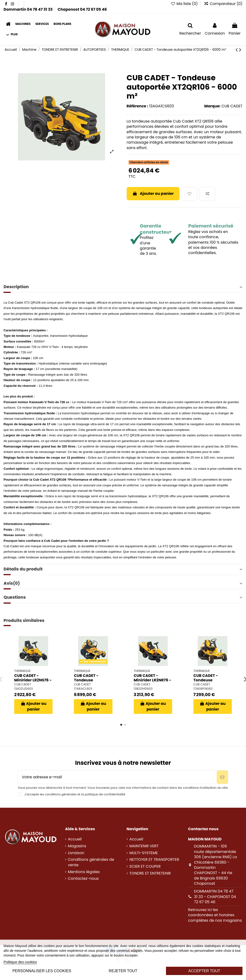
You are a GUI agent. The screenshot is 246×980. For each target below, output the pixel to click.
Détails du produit (123, 569)
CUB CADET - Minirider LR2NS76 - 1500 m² (33, 680)
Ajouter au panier (153, 194)
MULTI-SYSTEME (144, 853)
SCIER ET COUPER (145, 866)
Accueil (75, 839)
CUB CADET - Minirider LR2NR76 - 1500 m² (153, 680)
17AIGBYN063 (203, 689)
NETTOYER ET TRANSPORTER (154, 860)
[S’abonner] (222, 777)
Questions (123, 597)
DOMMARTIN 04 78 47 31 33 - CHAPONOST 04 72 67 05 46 (215, 897)
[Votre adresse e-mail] (117, 777)
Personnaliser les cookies (42, 971)
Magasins (77, 846)
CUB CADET (232, 106)
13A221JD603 (24, 689)
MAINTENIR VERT (144, 846)
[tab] (123, 287)
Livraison (76, 853)
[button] (12, 35)
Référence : (137, 106)
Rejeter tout (123, 971)
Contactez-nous (83, 879)
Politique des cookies (20, 962)
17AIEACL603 (83, 689)
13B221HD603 (143, 689)
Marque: (212, 106)
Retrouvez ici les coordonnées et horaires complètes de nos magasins (215, 915)
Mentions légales (84, 872)
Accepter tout (204, 971)
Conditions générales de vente (91, 862)
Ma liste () (185, 4)
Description (123, 287)
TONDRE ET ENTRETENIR (150, 873)
